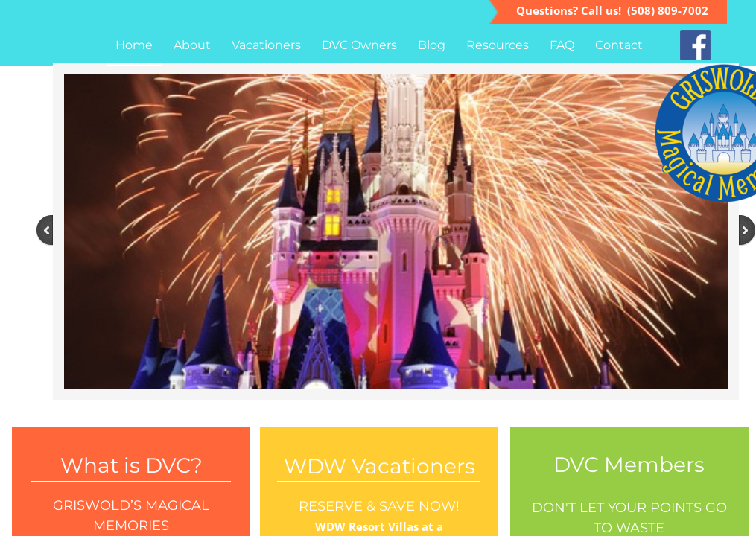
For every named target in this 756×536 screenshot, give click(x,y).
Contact (619, 45)
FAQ (562, 45)
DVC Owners (359, 45)
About (192, 45)
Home (134, 45)
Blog (432, 45)
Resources (498, 45)
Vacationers (266, 45)
